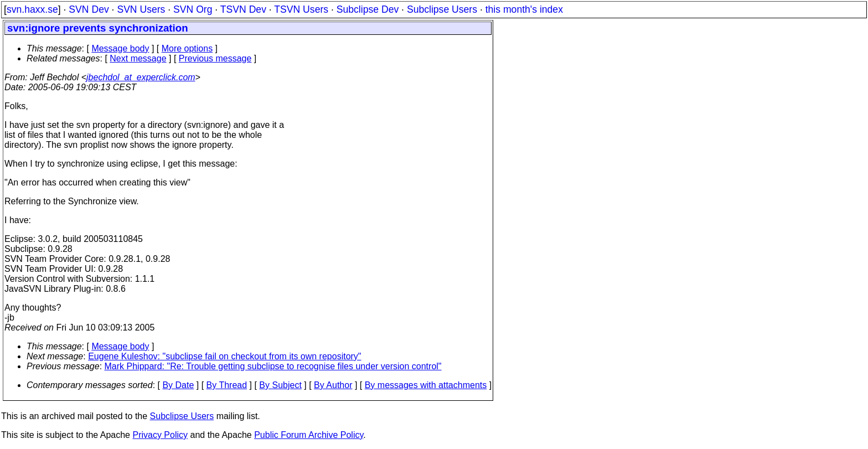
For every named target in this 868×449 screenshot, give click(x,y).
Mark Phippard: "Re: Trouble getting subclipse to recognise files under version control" (273, 366)
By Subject (280, 385)
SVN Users (141, 9)
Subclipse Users (442, 9)
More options (187, 48)
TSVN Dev (243, 9)
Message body (120, 48)
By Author (333, 385)
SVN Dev (89, 9)
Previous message (215, 58)
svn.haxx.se (32, 9)
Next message (138, 58)
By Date (178, 385)
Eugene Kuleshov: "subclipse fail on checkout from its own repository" (224, 356)
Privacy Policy (160, 435)
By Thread (227, 385)
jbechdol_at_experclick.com (141, 77)
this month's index (524, 9)
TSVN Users (301, 9)
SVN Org (193, 9)
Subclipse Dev (368, 9)
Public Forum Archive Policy (309, 435)
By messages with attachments (426, 385)
